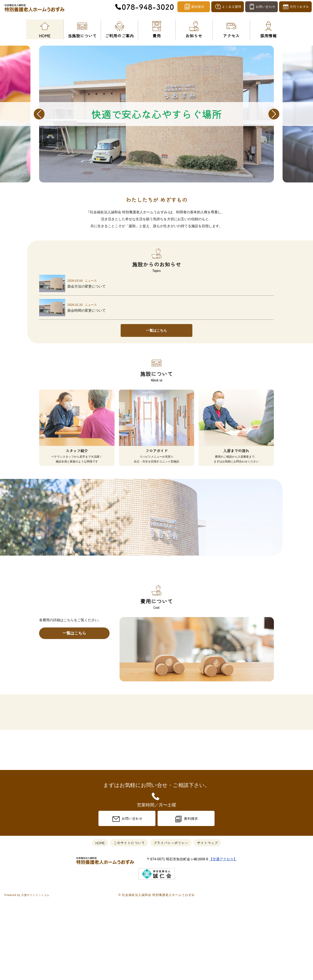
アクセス (231, 29)
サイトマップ (207, 921)
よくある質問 (228, 7)
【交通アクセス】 (223, 938)
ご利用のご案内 (119, 29)
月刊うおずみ (296, 7)
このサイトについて (129, 921)
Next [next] (274, 114)
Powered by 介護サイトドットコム (27, 973)
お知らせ (194, 29)
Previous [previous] (39, 114)
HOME (45, 29)
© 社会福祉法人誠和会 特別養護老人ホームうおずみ (156, 973)
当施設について (82, 29)
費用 (157, 29)
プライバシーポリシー (171, 921)
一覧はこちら (156, 330)
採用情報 (268, 29)
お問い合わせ (262, 7)
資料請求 (194, 7)
